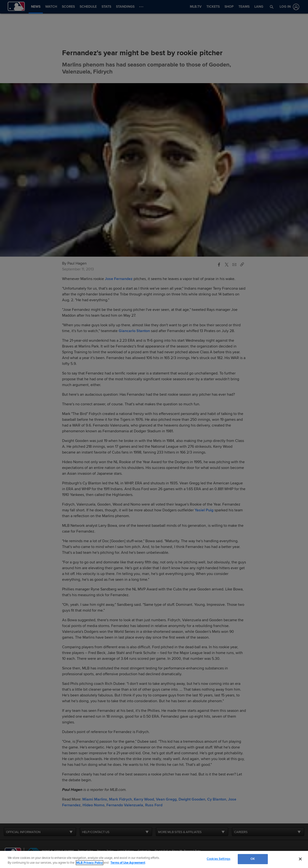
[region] (154, 859)
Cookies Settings (218, 859)
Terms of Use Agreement (128, 863)
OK (253, 859)
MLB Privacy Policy (90, 863)
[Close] (300, 859)
